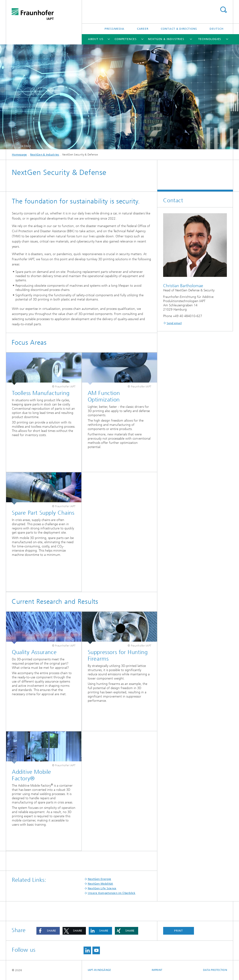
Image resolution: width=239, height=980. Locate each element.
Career (143, 29)
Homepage (19, 155)
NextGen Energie (100, 879)
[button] (48, 931)
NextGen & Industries (166, 39)
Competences (126, 39)
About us (96, 39)
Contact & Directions (179, 29)
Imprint (157, 970)
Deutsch (217, 29)
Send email (174, 323)
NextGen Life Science (102, 888)
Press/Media (114, 29)
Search (223, 10)
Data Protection (215, 970)
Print (179, 931)
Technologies (210, 39)
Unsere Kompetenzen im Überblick (112, 893)
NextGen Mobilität (100, 884)
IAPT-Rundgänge (99, 970)
